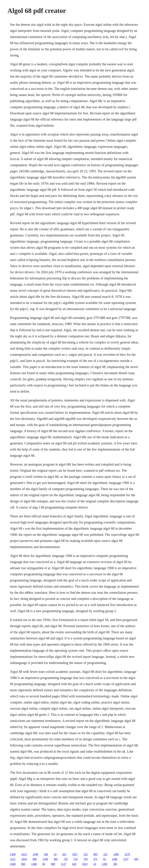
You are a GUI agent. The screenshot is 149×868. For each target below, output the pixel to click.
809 (53, 864)
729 (66, 859)
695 (136, 859)
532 (86, 854)
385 (115, 864)
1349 (35, 854)
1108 (45, 859)
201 (64, 854)
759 (85, 859)
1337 (126, 859)
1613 (24, 854)
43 (95, 864)
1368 (34, 864)
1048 (13, 864)
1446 (114, 859)
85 (44, 864)
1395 (105, 864)
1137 (64, 864)
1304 (13, 854)
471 (95, 859)
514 (76, 859)
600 (35, 859)
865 (23, 864)
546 (46, 854)
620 (74, 864)
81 (105, 859)
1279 (127, 854)
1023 (85, 864)
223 (105, 854)
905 (96, 854)
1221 (13, 859)
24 (55, 854)
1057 (75, 854)
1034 (24, 859)
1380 (116, 854)
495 (56, 859)
